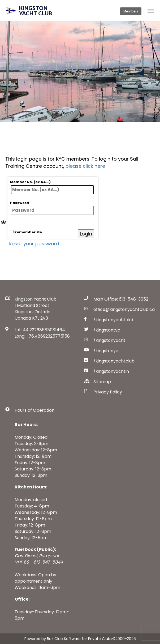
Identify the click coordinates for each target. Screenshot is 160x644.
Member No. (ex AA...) (52, 187)
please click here (85, 166)
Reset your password (34, 244)
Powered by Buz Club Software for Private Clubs (68, 639)
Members (131, 11)
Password (52, 208)
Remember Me (26, 232)
